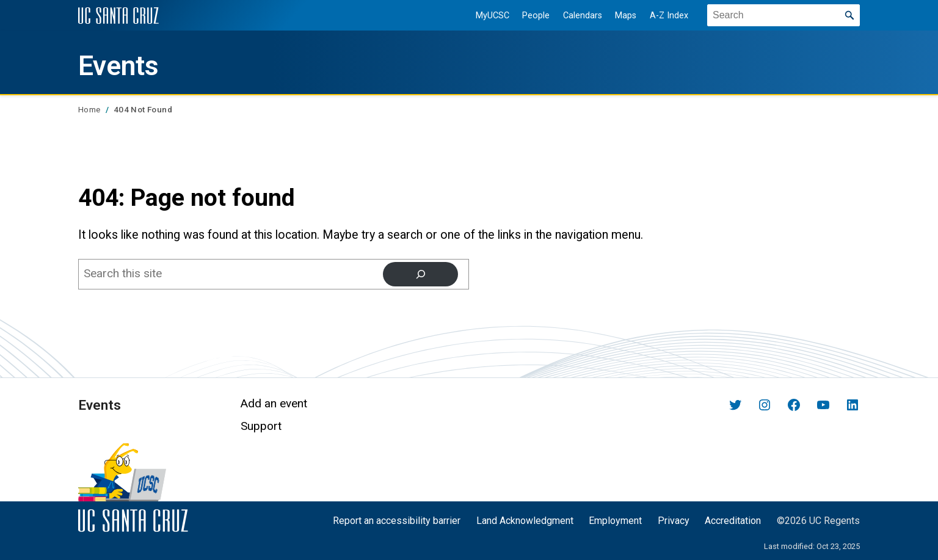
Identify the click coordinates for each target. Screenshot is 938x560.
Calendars (580, 16)
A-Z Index (667, 16)
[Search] (420, 274)
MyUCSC (490, 16)
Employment (615, 521)
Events (122, 65)
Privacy (674, 521)
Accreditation (733, 521)
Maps (624, 16)
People (534, 16)
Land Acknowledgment (525, 521)
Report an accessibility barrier (397, 521)
